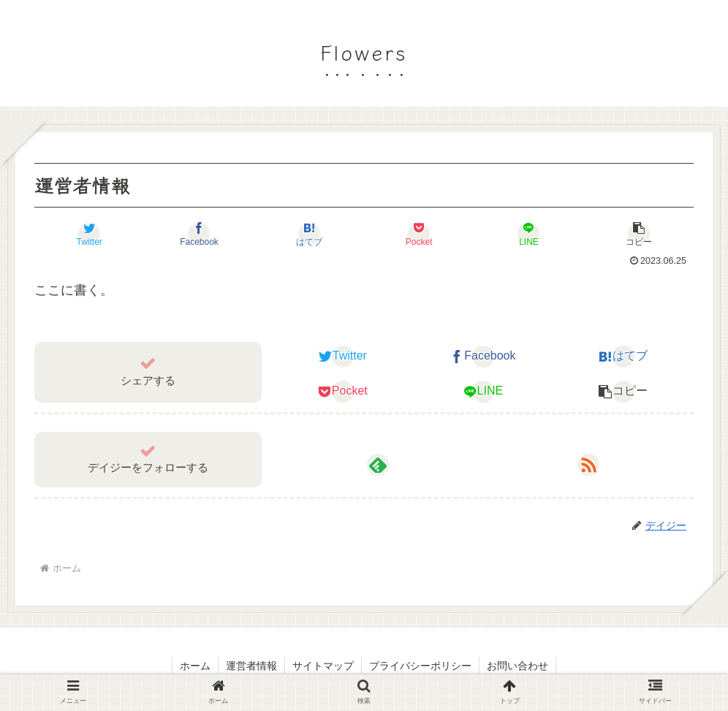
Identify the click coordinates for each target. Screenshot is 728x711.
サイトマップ (323, 666)
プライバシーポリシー (420, 666)
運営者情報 (251, 666)
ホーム (195, 666)
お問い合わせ (517, 666)
